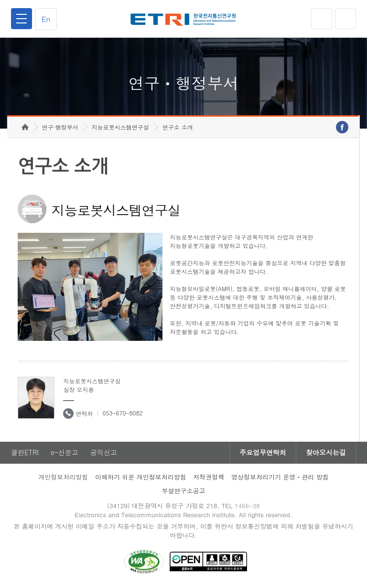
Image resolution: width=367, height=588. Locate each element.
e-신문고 (65, 453)
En (46, 19)
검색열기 (345, 19)
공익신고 (104, 453)
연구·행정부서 (60, 127)
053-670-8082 (122, 413)
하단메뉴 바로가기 (0, 0)
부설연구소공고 (184, 491)
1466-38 (247, 506)
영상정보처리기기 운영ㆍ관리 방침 (280, 477)
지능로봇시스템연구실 (120, 127)
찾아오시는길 (326, 453)
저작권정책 (209, 477)
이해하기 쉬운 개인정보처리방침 (141, 477)
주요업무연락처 (263, 453)
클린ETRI (25, 453)
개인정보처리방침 (63, 477)
